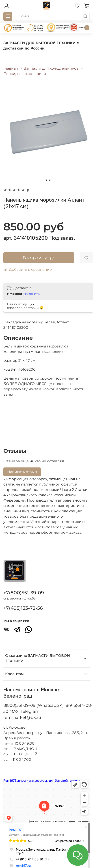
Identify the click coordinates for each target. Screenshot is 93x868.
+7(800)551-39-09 (24, 593)
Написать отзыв (22, 472)
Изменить (31, 294)
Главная (11, 68)
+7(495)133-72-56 (23, 608)
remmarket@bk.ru (22, 717)
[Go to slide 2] (50, 180)
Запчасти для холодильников (51, 68)
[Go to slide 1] (47, 180)
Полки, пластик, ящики (25, 74)
